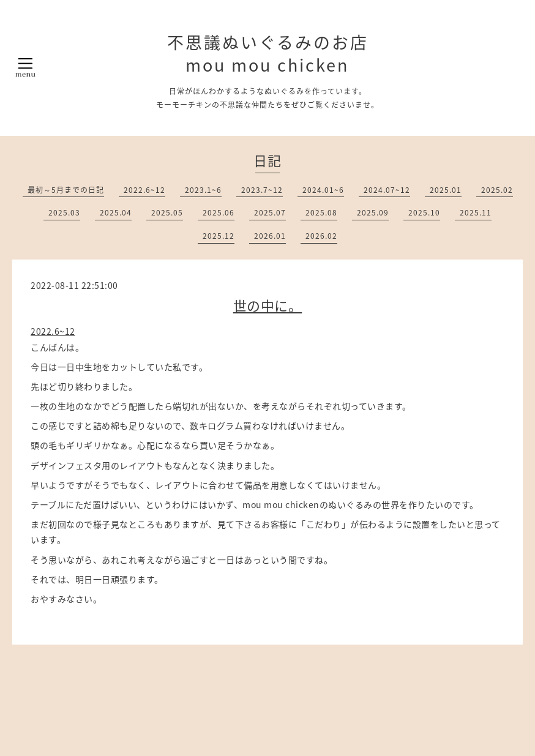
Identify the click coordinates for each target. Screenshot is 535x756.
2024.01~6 (323, 190)
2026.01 (270, 236)
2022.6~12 (144, 190)
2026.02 (321, 236)
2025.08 (321, 212)
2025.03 (64, 212)
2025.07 (270, 212)
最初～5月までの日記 (66, 190)
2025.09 (373, 212)
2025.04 (116, 212)
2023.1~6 (203, 190)
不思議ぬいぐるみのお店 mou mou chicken (268, 54)
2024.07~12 (387, 190)
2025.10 (424, 212)
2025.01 (446, 190)
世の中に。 (268, 305)
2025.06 (219, 212)
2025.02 (497, 190)
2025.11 (476, 212)
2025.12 (219, 236)
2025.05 (167, 212)
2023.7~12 (262, 190)
